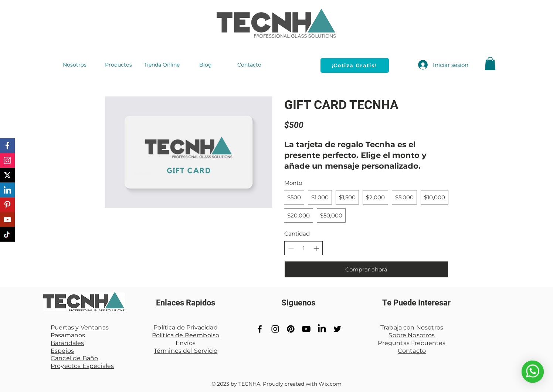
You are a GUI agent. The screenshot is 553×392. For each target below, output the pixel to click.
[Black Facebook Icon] (260, 329)
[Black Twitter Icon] (337, 329)
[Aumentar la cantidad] (316, 248)
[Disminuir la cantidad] (291, 248)
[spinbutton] (304, 248)
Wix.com (330, 384)
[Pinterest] (291, 329)
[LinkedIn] (322, 329)
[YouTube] (306, 329)
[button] (490, 64)
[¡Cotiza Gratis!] (355, 65)
